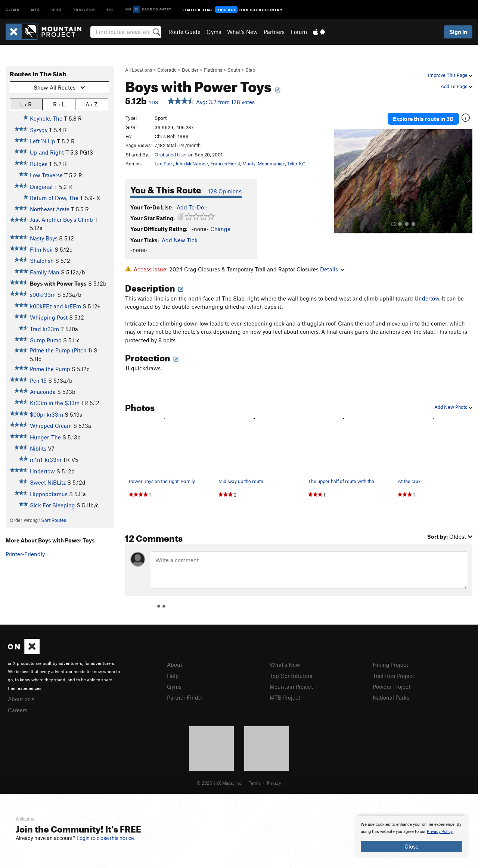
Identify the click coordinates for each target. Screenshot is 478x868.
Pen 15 (38, 380)
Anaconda (43, 392)
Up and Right (47, 152)
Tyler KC (296, 164)
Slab (250, 70)
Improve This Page (450, 75)
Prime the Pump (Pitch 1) (61, 350)
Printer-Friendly (25, 554)
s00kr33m (43, 295)
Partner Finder (185, 697)
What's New (242, 32)
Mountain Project (291, 687)
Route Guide (184, 32)
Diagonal (41, 187)
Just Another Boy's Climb (61, 220)
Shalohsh (42, 261)
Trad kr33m (44, 329)
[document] (412, 837)
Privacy (274, 783)
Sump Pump (46, 340)
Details (332, 269)
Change (220, 229)
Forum (299, 32)
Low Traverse (46, 175)
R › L (59, 104)
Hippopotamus (49, 494)
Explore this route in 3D (423, 119)
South (234, 70)
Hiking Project (390, 665)
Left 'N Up (43, 141)
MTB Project (285, 697)
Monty (249, 164)
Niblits (38, 448)
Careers (18, 710)
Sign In (458, 32)
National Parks (391, 697)
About (175, 665)
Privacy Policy (440, 832)
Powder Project (392, 687)
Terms (255, 783)
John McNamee (192, 164)
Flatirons (213, 70)
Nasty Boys (44, 238)
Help (173, 676)
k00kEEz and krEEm (55, 306)
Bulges (39, 164)
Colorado (167, 70)
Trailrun (84, 9)
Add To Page (457, 86)
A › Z (91, 104)
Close (412, 846)
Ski (110, 9)
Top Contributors (291, 676)
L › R (26, 104)
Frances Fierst (225, 164)
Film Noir (41, 249)
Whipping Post (49, 317)
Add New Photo (453, 407)
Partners (274, 32)
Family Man (45, 272)
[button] (342, 181)
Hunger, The (45, 437)
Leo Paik (164, 164)
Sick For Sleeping (52, 505)
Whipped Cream (51, 426)
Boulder (190, 70)
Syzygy (39, 130)
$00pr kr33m (46, 414)
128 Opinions (225, 191)
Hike (57, 9)
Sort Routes (54, 520)
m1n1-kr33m (46, 460)
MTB (36, 9)
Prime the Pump (50, 369)
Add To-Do (190, 207)
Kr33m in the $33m (55, 403)
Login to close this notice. (106, 838)
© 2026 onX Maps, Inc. (220, 783)
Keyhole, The (46, 118)
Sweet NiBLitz (48, 482)
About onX (21, 699)
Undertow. (427, 298)
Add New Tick (180, 240)
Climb (13, 9)
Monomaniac (271, 164)
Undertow (42, 471)
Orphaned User (171, 155)
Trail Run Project (393, 676)
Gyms (214, 32)
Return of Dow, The (54, 198)
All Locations (139, 70)
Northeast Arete (50, 209)
